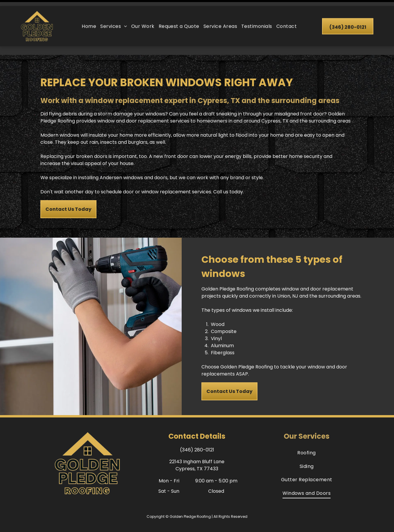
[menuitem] (89, 20)
